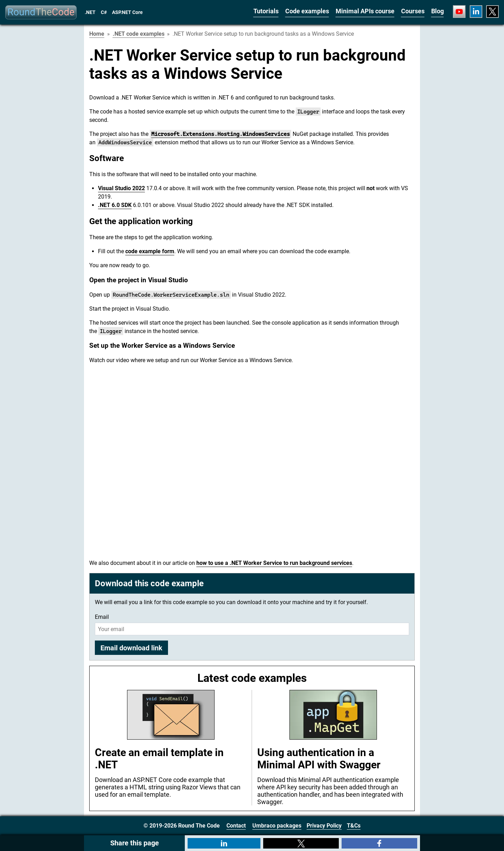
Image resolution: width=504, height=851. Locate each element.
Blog (437, 11)
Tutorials (266, 11)
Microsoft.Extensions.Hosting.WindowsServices (220, 134)
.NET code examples (139, 34)
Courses (413, 11)
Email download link (131, 648)
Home (97, 34)
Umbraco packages (277, 826)
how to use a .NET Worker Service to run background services (274, 563)
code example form (150, 251)
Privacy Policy (324, 826)
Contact (236, 826)
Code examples (307, 11)
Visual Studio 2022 (121, 188)
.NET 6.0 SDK (115, 205)
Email (102, 617)
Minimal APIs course (365, 11)
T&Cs (354, 826)
